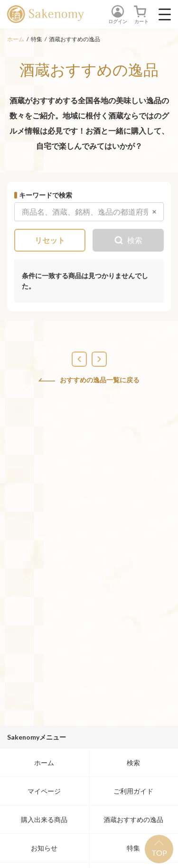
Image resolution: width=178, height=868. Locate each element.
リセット (50, 240)
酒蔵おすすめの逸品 (133, 819)
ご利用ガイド (133, 791)
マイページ (44, 791)
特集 (133, 848)
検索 (133, 763)
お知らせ (44, 848)
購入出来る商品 (44, 819)
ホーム (16, 39)
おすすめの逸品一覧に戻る (89, 380)
